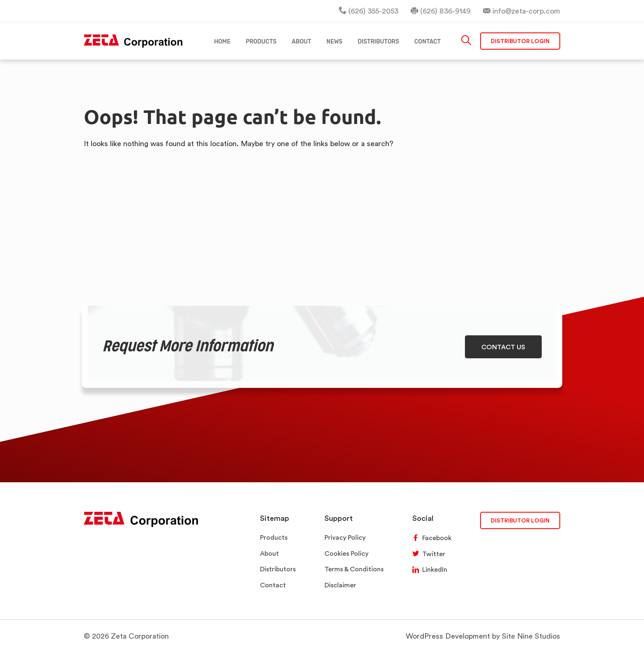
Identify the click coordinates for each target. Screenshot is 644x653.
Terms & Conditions (354, 569)
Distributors (278, 569)
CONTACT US (503, 347)
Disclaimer (340, 585)
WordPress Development (448, 636)
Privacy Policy (345, 537)
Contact (273, 585)
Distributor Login (520, 41)
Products (274, 537)
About (269, 553)
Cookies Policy (346, 553)
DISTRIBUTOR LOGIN (520, 520)
